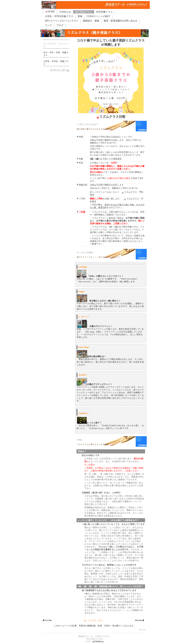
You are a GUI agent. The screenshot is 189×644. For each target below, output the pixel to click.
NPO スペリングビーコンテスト (62, 21)
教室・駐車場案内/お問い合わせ (121, 21)
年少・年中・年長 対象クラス (56, 54)
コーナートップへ (60, 70)
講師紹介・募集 (91, 21)
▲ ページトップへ (93, 620)
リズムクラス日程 (111, 117)
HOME (50, 12)
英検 (80, 16)
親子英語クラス (84, 12)
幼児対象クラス (104, 12)
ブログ (60, 25)
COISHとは (65, 12)
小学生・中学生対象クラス (59, 16)
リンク (48, 25)
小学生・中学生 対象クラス (56, 63)
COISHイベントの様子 (98, 16)
